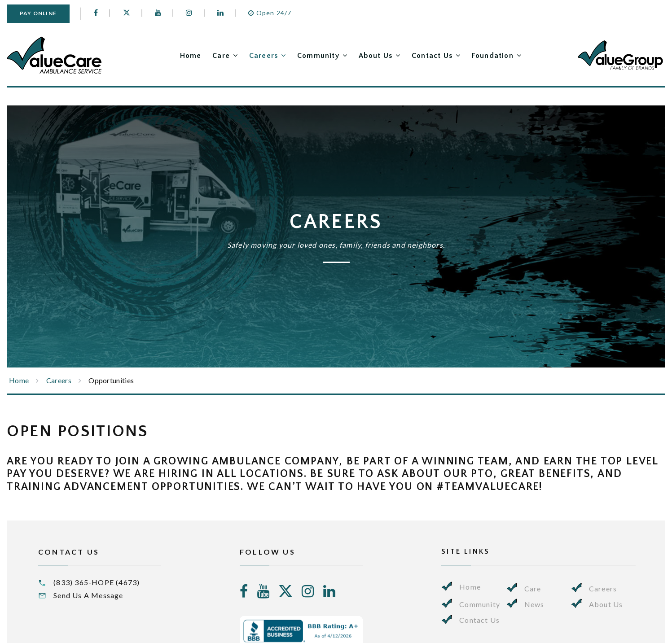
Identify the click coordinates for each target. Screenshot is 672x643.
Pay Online (39, 13)
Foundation (493, 56)
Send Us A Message (88, 595)
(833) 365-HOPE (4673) (97, 582)
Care (211, 56)
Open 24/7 (271, 13)
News (534, 604)
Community (312, 56)
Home (178, 56)
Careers (255, 56)
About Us (371, 56)
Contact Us (430, 56)
